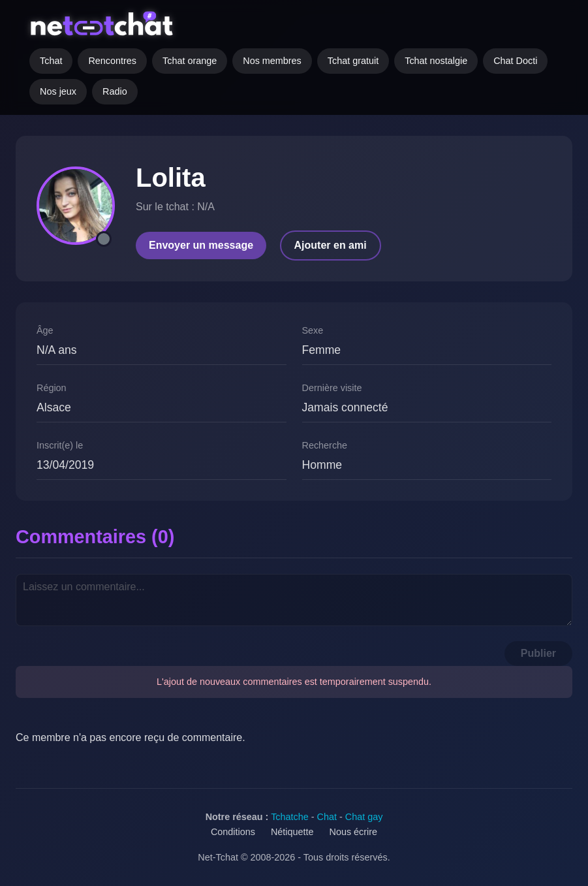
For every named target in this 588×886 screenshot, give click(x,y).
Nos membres (272, 61)
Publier (538, 653)
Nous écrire (354, 832)
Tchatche (290, 817)
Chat (327, 817)
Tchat (51, 61)
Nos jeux (58, 91)
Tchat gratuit (353, 61)
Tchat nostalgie (436, 61)
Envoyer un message (201, 245)
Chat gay (364, 817)
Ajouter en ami (331, 245)
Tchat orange (190, 61)
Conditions (233, 832)
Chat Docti (515, 61)
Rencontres (112, 61)
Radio (115, 91)
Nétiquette (292, 832)
